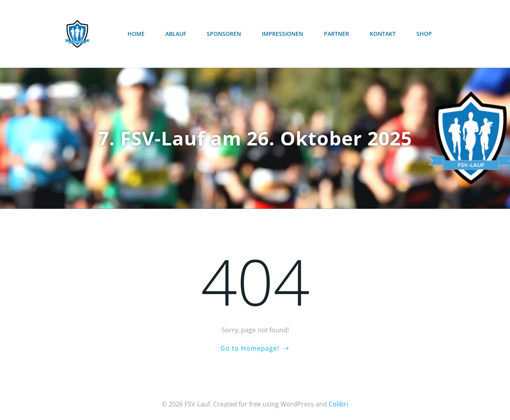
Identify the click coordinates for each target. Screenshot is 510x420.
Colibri (338, 404)
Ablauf (176, 34)
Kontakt (383, 34)
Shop (424, 34)
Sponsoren (224, 34)
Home (136, 34)
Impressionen (282, 34)
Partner (336, 34)
